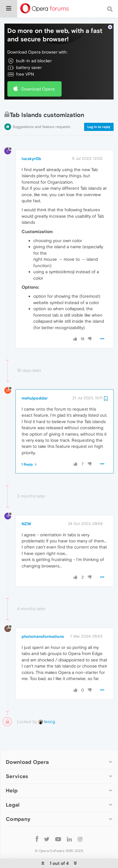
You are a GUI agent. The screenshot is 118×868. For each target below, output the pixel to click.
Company (18, 802)
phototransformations (43, 619)
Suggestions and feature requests (41, 109)
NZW (26, 506)
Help (12, 773)
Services (17, 758)
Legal (13, 787)
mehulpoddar (35, 380)
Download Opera (38, 71)
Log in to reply (99, 109)
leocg (47, 704)
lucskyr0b (31, 141)
